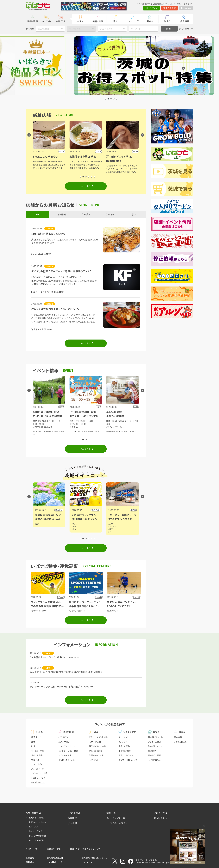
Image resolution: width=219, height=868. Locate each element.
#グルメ (133, 431)
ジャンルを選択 (106, 29)
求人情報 (185, 21)
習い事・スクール (156, 737)
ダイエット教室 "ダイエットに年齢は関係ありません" (61, 271)
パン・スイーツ (38, 769)
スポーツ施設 (95, 742)
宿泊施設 (178, 737)
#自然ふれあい (39, 431)
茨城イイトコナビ (36, 818)
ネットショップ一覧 (116, 818)
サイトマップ (87, 862)
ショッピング (133, 21)
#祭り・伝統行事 (123, 431)
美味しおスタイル (36, 840)
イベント (47, 21)
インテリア (123, 742)
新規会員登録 (170, 8)
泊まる (167, 21)
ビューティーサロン (67, 746)
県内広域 (59, 510)
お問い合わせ (161, 818)
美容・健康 (98, 21)
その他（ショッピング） (128, 760)
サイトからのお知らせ (117, 823)
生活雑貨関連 (125, 751)
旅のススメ (33, 827)
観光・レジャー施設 (97, 746)
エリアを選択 (43, 29)
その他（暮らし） (155, 760)
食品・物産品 (124, 746)
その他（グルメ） (38, 782)
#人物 (111, 526)
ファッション (124, 737)
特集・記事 (33, 21)
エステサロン (64, 742)
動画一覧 (111, 813)
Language (186, 8)
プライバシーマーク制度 (145, 860)
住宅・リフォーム (155, 746)
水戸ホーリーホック (37, 822)
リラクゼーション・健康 (68, 751)
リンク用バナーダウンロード (59, 862)
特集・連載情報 (33, 813)
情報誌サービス (54, 849)
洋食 (33, 742)
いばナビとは (160, 813)
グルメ (80, 21)
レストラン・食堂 (38, 778)
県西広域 (132, 510)
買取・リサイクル (126, 755)
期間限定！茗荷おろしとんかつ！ (49, 234)
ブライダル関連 (155, 742)
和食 (33, 746)
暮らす (150, 21)
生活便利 (152, 751)
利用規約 (30, 862)
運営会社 (30, 858)
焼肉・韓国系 (37, 755)
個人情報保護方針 (55, 858)
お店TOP (61, 21)
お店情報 (72, 818)
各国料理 (35, 760)
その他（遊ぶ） (95, 760)
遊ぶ (115, 21)
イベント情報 (74, 813)
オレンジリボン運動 (37, 836)
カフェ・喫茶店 (38, 764)
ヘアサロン (63, 737)
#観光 (37, 524)
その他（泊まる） (181, 742)
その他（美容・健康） (67, 760)
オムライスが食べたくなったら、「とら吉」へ (55, 309)
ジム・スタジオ (65, 755)
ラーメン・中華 (38, 751)
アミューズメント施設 (98, 737)
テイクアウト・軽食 (39, 773)
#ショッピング (112, 431)
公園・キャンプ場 (96, 755)
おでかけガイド (35, 831)
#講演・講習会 (85, 431)
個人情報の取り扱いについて (94, 858)
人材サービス (32, 849)
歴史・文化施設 (96, 751)
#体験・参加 (74, 431)
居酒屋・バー (37, 737)
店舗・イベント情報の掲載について (85, 849)
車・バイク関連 (155, 755)
